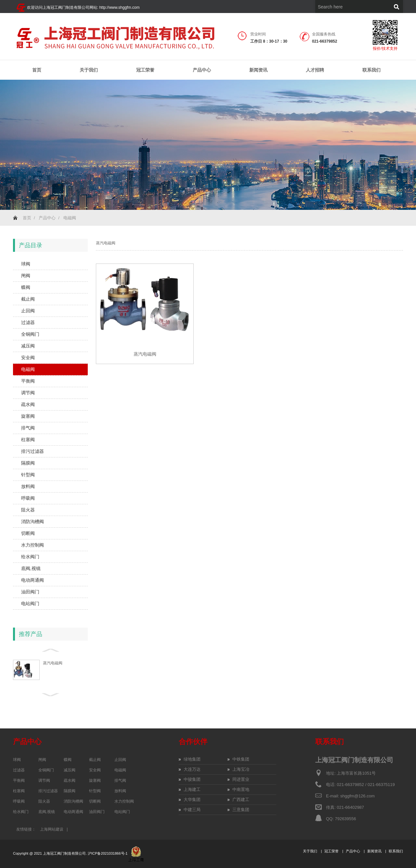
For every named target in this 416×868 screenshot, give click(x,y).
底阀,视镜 (31, 568)
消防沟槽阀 (32, 522)
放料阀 (28, 486)
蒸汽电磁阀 (53, 663)
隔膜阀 (28, 463)
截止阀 (28, 299)
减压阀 (28, 346)
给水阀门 (30, 557)
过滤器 (28, 322)
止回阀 (28, 311)
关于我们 (89, 70)
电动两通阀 (32, 580)
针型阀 (28, 475)
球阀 (26, 264)
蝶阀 (26, 287)
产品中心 (202, 70)
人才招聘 (315, 70)
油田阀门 (30, 592)
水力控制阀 (32, 545)
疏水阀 (28, 404)
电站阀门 (30, 604)
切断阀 (28, 533)
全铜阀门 (30, 334)
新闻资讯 (258, 70)
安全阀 (28, 358)
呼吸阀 (28, 498)
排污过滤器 (32, 451)
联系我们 (371, 70)
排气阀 (28, 428)
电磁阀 (70, 218)
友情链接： (26, 829)
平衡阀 (28, 381)
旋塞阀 (28, 416)
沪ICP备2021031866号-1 (108, 853)
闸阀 (26, 276)
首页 (37, 70)
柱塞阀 (28, 440)
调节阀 (28, 393)
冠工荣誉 (145, 70)
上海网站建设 (52, 829)
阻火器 (28, 510)
